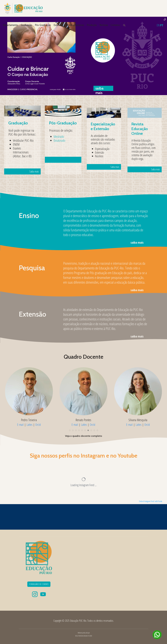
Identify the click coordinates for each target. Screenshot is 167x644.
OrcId (38, 424)
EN (158, 25)
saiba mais (137, 242)
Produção (92, 25)
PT (162, 25)
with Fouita (159, 501)
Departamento (10, 25)
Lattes (30, 424)
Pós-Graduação (43, 25)
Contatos (115, 25)
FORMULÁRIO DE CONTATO (39, 584)
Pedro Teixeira (29, 420)
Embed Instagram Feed (147, 501)
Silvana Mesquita (138, 420)
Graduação (26, 25)
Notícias (104, 25)
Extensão (58, 25)
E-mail (20, 424)
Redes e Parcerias (75, 25)
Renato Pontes (83, 420)
